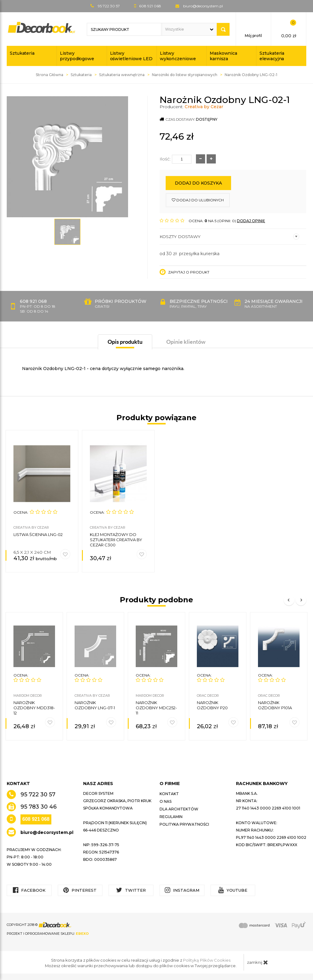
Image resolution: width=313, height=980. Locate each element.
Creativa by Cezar (204, 107)
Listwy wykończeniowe (178, 56)
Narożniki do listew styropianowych (185, 75)
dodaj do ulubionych (198, 200)
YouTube (233, 890)
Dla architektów (179, 809)
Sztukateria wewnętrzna (122, 75)
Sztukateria (22, 53)
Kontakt (169, 794)
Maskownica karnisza (223, 56)
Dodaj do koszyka (198, 183)
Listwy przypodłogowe (77, 56)
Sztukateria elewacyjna (272, 56)
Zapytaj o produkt (184, 272)
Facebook (29, 890)
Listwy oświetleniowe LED (131, 56)
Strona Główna (50, 75)
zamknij (258, 962)
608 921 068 (36, 819)
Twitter (131, 890)
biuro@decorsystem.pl (203, 6)
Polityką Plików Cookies (207, 960)
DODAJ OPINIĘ (251, 221)
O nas (166, 801)
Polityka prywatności (184, 824)
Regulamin (171, 817)
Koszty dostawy (229, 237)
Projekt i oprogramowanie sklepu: (48, 934)
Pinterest (80, 890)
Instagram (182, 890)
